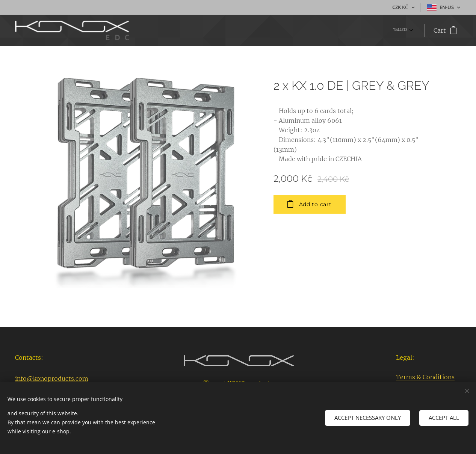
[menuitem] (411, 30)
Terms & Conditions (425, 377)
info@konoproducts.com (52, 379)
